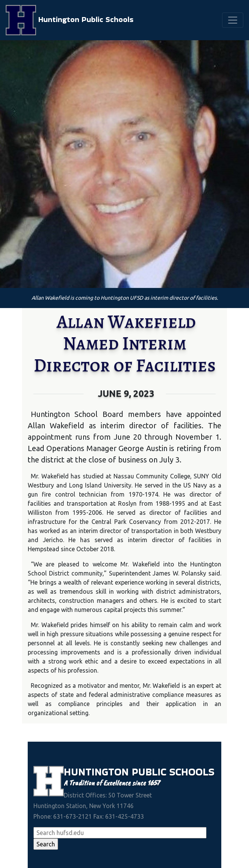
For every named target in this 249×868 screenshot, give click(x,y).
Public (151, 772)
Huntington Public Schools (70, 20)
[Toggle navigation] (233, 20)
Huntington (98, 772)
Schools (192, 772)
